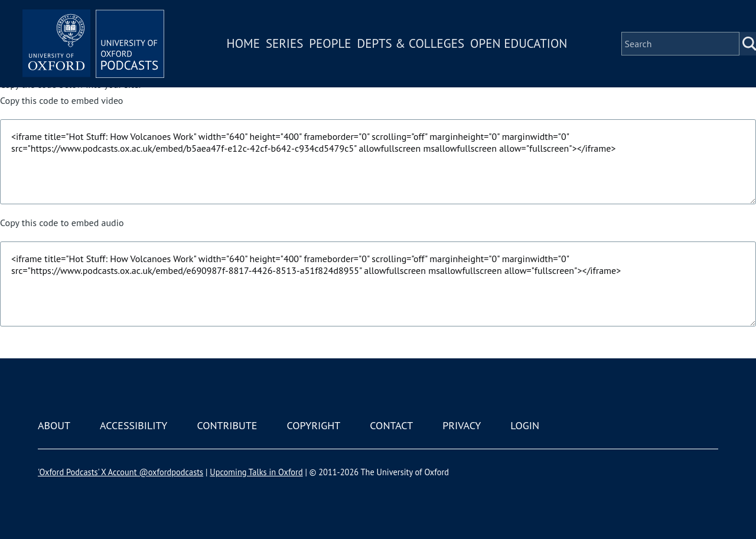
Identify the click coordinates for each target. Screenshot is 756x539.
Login (525, 425)
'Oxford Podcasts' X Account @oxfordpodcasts (120, 472)
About (54, 425)
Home (243, 43)
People (330, 43)
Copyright (313, 425)
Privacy (462, 425)
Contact (391, 425)
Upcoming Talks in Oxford (256, 472)
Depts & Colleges (411, 43)
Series (284, 43)
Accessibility (133, 425)
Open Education (519, 43)
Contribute (227, 425)
